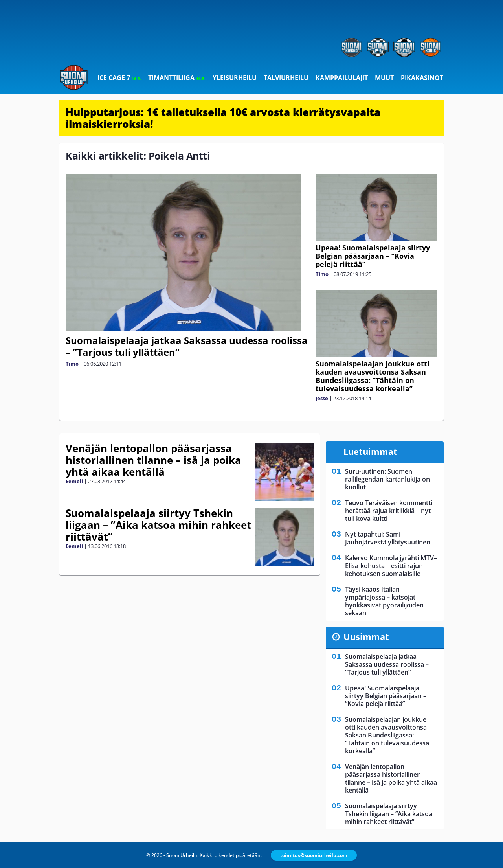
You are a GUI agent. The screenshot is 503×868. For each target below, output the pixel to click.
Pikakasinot (422, 78)
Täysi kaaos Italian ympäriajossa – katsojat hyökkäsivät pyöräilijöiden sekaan (384, 601)
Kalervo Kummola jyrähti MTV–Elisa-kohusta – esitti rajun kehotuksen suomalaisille (391, 566)
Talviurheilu (286, 78)
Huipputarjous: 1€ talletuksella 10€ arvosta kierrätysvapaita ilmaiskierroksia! (223, 118)
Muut (384, 78)
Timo (72, 364)
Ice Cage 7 (119, 78)
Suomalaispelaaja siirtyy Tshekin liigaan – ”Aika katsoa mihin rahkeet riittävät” (158, 525)
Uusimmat (366, 636)
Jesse (322, 398)
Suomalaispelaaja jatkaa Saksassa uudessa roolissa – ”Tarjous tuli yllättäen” (187, 346)
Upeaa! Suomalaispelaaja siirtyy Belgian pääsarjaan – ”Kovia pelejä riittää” (373, 256)
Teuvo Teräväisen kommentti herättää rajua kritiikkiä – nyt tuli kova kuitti (389, 511)
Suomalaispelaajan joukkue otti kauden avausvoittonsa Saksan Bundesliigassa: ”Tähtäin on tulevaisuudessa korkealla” (373, 376)
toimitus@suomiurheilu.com (314, 855)
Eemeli (74, 481)
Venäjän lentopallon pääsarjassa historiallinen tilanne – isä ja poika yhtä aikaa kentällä (153, 460)
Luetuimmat (370, 451)
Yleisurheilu (235, 78)
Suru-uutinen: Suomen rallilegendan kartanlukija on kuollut (387, 479)
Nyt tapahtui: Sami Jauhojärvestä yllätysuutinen (388, 538)
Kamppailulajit (342, 78)
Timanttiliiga (177, 78)
